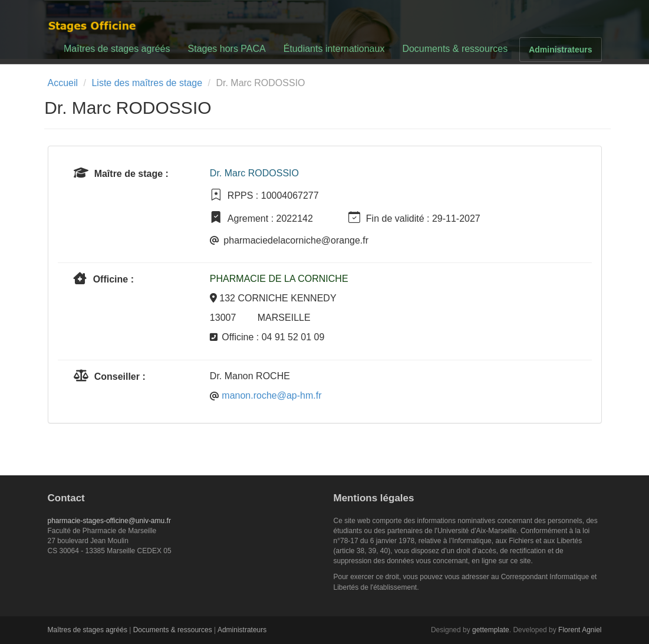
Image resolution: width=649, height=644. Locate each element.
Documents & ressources (455, 49)
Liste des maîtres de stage (147, 83)
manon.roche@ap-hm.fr (271, 395)
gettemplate (491, 630)
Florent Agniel (580, 630)
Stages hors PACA (227, 49)
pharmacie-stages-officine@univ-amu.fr (109, 521)
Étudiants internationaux (334, 49)
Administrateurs (560, 50)
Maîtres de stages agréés (117, 49)
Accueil (63, 83)
